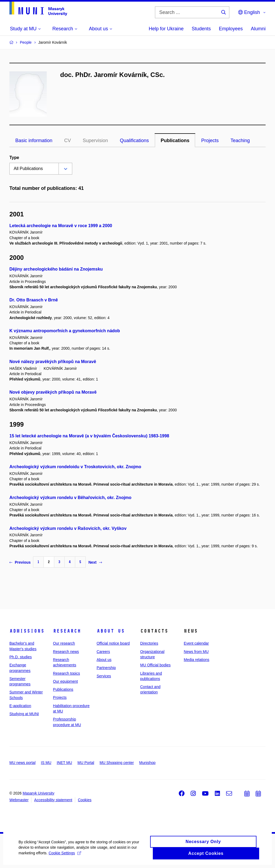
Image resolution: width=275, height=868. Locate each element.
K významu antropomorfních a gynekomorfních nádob (65, 331)
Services (104, 676)
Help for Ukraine (166, 29)
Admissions (27, 631)
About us (111, 631)
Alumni (258, 29)
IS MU (46, 763)
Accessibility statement (53, 800)
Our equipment (65, 681)
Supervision (95, 141)
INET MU (64, 763)
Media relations (196, 660)
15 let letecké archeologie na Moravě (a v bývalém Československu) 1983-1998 (89, 436)
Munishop (147, 763)
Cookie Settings (65, 858)
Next (95, 562)
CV (68, 141)
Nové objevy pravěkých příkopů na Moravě (53, 392)
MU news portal (22, 763)
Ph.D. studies (21, 657)
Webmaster (19, 800)
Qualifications (134, 141)
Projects (210, 141)
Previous (20, 562)
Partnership (106, 668)
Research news (66, 652)
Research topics (66, 673)
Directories (149, 643)
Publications (175, 141)
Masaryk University (38, 793)
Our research (64, 643)
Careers (103, 652)
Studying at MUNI (24, 714)
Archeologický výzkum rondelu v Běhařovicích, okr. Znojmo (70, 498)
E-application (20, 706)
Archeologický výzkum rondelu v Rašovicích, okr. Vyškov (68, 528)
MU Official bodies (155, 665)
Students (201, 29)
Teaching (240, 141)
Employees (231, 29)
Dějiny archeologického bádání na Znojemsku (56, 269)
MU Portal (86, 763)
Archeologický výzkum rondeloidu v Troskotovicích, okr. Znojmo (75, 467)
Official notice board (113, 643)
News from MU (196, 652)
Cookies (85, 800)
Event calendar (196, 643)
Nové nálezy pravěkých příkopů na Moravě (53, 362)
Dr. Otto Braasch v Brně (34, 300)
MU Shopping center (117, 763)
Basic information (34, 141)
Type (14, 158)
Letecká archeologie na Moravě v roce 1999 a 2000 (61, 226)
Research (67, 631)
